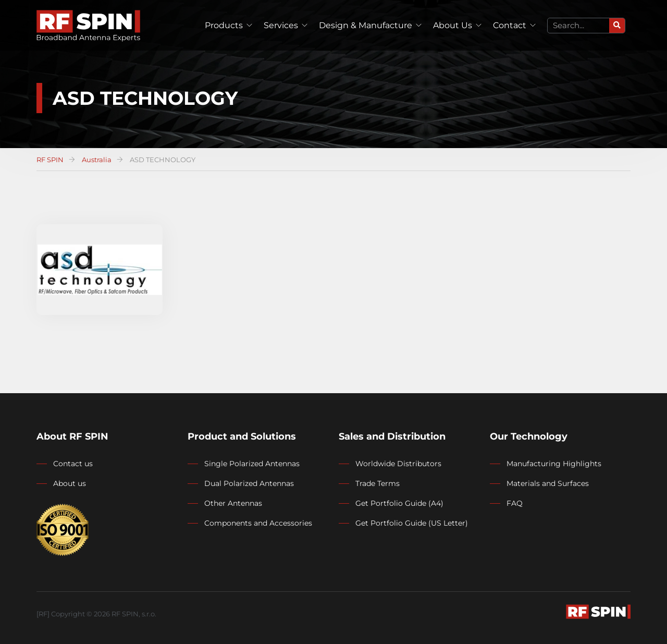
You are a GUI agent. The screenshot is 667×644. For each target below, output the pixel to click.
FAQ (515, 503)
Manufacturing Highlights (554, 464)
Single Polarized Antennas (252, 464)
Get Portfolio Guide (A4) (399, 503)
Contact (510, 25)
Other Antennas (233, 503)
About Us (453, 25)
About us (70, 483)
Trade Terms (378, 483)
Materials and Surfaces (548, 483)
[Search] (617, 26)
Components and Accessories (258, 523)
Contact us (73, 464)
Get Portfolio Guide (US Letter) (412, 523)
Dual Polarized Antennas (249, 483)
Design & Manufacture (366, 25)
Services (281, 25)
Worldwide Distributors (398, 464)
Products (224, 25)
